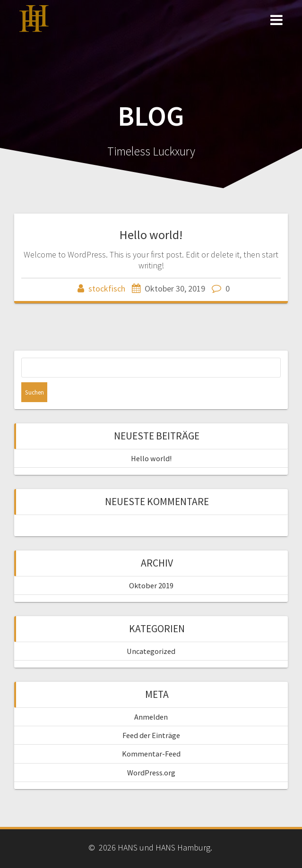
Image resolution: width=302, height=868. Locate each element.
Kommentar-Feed (151, 754)
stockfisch (107, 288)
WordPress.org (151, 773)
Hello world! (151, 235)
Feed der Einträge (151, 735)
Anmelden (151, 717)
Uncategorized (151, 651)
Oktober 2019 (151, 585)
